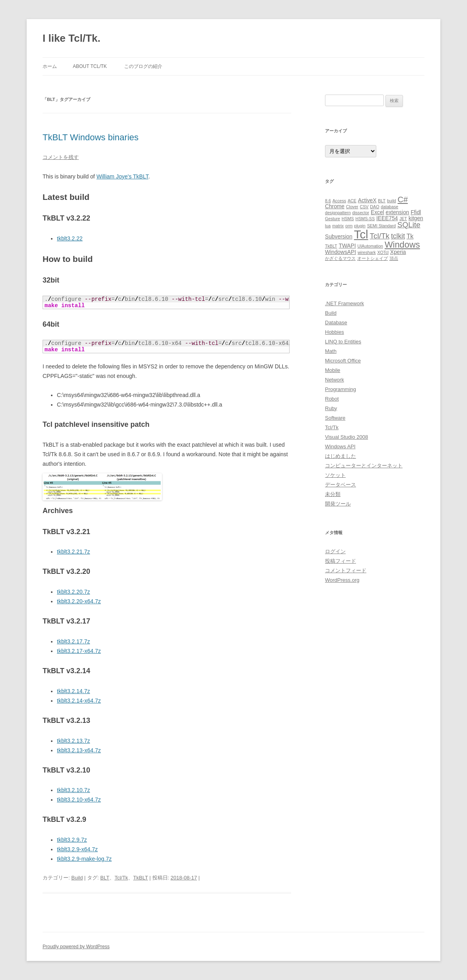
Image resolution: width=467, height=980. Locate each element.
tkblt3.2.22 (70, 238)
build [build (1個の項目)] (392, 201)
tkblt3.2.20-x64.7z (79, 601)
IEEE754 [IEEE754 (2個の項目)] (387, 218)
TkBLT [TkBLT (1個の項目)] (331, 246)
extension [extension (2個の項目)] (398, 212)
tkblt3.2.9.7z (72, 840)
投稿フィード (341, 561)
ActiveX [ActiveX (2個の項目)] (367, 200)
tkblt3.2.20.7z (73, 592)
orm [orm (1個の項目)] (349, 226)
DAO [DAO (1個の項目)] (375, 207)
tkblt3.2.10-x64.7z (79, 800)
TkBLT (141, 878)
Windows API (340, 446)
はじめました (341, 456)
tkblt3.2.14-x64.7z (79, 701)
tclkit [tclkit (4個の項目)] (398, 236)
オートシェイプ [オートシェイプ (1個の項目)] (373, 258)
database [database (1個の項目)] (389, 207)
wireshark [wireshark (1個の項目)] (367, 252)
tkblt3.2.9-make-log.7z (84, 859)
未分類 (333, 494)
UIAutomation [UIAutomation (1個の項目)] (370, 246)
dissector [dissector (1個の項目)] (361, 213)
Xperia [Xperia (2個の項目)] (398, 252)
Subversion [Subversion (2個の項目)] (339, 237)
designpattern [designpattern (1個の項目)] (338, 213)
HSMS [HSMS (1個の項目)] (348, 219)
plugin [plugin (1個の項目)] (360, 226)
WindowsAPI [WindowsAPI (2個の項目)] (341, 252)
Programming (341, 389)
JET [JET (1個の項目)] (403, 219)
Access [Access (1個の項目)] (339, 201)
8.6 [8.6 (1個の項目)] (328, 201)
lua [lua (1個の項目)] (328, 226)
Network (335, 380)
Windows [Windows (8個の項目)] (402, 245)
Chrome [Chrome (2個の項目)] (335, 206)
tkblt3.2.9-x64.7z (77, 849)
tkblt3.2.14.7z (73, 691)
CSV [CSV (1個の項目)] (364, 207)
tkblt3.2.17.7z (73, 641)
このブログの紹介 (143, 66)
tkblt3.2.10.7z (73, 790)
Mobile (333, 370)
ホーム (50, 66)
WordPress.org (342, 580)
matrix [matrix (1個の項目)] (338, 226)
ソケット (335, 475)
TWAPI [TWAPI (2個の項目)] (347, 246)
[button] (102, 487)
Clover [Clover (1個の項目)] (352, 207)
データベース (341, 485)
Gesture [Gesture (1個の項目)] (333, 219)
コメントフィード (346, 570)
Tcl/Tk (121, 878)
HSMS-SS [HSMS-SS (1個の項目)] (365, 219)
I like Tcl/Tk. (71, 38)
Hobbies (335, 332)
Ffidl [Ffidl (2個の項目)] (416, 212)
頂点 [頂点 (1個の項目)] (394, 258)
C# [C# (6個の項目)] (403, 199)
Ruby (331, 408)
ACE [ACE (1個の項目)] (352, 201)
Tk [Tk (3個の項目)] (410, 236)
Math (331, 351)
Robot (332, 399)
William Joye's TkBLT (122, 176)
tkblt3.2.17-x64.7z (79, 651)
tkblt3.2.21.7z (73, 552)
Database (336, 322)
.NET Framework (344, 303)
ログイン (335, 551)
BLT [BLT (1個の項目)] (382, 201)
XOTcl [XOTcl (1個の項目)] (383, 252)
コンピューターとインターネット (364, 466)
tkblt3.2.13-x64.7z (79, 750)
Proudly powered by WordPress (76, 947)
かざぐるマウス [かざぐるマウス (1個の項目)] (340, 258)
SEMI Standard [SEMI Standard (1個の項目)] (381, 226)
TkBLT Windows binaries (90, 137)
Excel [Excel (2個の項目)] (377, 212)
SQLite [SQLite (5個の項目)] (409, 225)
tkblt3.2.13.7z (73, 741)
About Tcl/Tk (90, 66)
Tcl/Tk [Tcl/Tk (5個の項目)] (380, 236)
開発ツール (338, 504)
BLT (105, 878)
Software (335, 418)
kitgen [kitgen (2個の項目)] (416, 218)
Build (77, 878)
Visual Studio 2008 (346, 437)
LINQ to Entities (343, 342)
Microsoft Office (343, 361)
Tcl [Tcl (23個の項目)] (361, 234)
